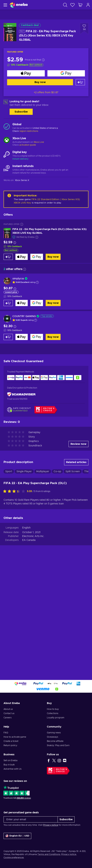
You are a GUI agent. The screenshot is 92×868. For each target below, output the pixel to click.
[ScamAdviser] (21, 394)
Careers (8, 718)
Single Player (24, 472)
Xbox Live (39, 142)
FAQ (6, 733)
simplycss (18, 279)
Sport (9, 472)
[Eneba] (19, 5)
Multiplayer (43, 472)
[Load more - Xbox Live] (7, 140)
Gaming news (54, 733)
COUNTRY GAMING (24, 316)
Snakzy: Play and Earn (58, 745)
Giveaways (52, 737)
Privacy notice (51, 825)
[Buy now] (26, 73)
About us (8, 709)
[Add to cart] (80, 82)
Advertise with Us (13, 769)
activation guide (28, 145)
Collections (53, 713)
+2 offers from (46, 93)
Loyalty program (56, 718)
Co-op (57, 472)
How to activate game (15, 737)
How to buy (53, 709)
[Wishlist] (72, 5)
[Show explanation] (37, 282)
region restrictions (29, 131)
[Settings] (17, 836)
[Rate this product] (15, 492)
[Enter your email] (31, 819)
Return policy (10, 745)
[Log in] (88, 5)
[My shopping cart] (80, 5)
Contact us (9, 713)
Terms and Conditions (49, 854)
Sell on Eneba (10, 760)
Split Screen (73, 472)
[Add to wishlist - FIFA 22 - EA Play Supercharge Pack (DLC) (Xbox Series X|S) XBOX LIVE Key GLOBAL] (84, 29)
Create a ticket (11, 741)
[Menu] (5, 5)
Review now (79, 444)
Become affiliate (55, 741)
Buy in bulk (9, 765)
